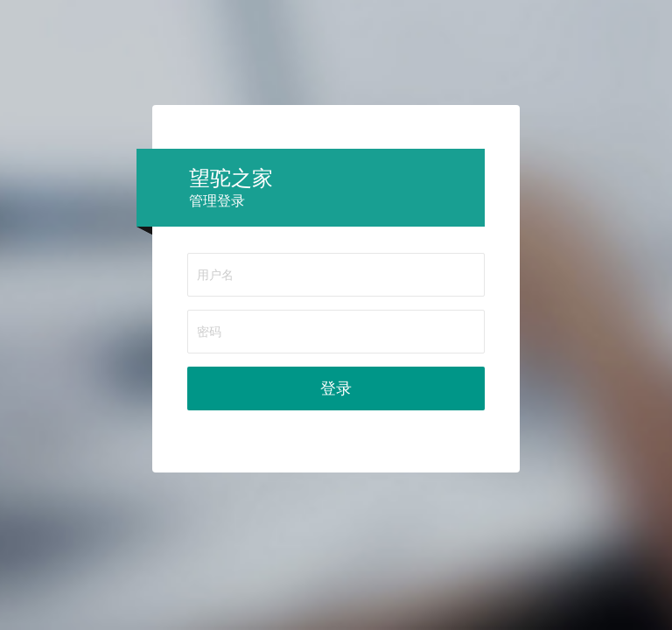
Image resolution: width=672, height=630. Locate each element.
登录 (336, 388)
